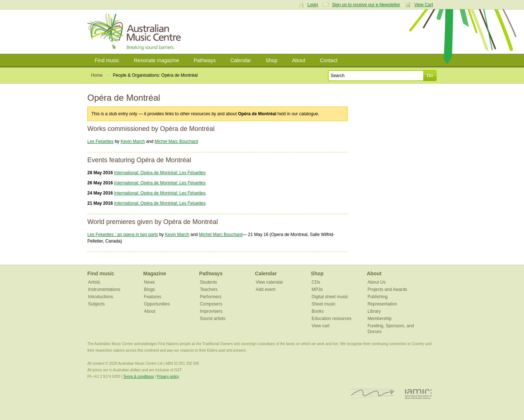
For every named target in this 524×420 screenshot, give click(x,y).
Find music (107, 60)
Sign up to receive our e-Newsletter (366, 5)
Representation (382, 304)
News (150, 282)
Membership (380, 319)
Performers (211, 297)
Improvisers (211, 311)
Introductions (101, 297)
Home (97, 75)
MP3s (317, 289)
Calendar (241, 60)
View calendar (269, 282)
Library (374, 311)
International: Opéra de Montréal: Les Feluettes (160, 173)
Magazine (155, 273)
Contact (329, 60)
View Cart (424, 5)
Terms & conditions (138, 377)
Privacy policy (168, 377)
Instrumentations (104, 289)
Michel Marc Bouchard (176, 141)
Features (153, 297)
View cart (320, 326)
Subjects (96, 304)
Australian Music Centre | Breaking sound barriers (136, 32)
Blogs (150, 289)
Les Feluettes (100, 141)
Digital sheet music (330, 297)
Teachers (209, 289)
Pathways (205, 60)
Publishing (378, 297)
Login (313, 5)
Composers (211, 304)
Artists (94, 282)
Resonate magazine (157, 60)
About (299, 60)
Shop (272, 60)
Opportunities (157, 304)
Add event (266, 289)
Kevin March (133, 141)
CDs (316, 282)
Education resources (331, 319)
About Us (376, 282)
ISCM (372, 394)
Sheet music (323, 304)
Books (317, 311)
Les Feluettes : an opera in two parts (123, 235)
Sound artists (213, 319)
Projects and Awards (387, 289)
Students (208, 282)
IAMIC (418, 394)
